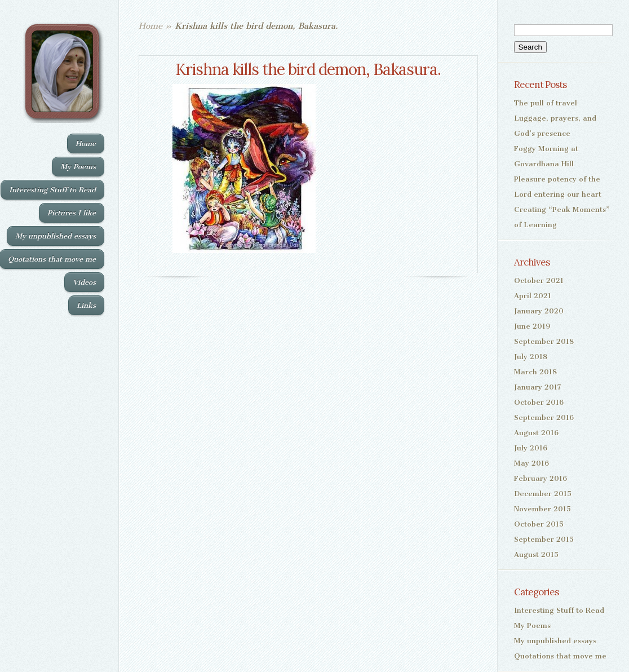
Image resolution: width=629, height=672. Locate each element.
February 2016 (541, 478)
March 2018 (535, 372)
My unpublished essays (56, 236)
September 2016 (544, 417)
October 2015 (539, 524)
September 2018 (544, 341)
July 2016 (531, 448)
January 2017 (538, 387)
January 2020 (539, 311)
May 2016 (531, 463)
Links (86, 305)
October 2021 (539, 280)
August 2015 (536, 554)
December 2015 (543, 494)
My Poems (78, 167)
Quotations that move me (560, 656)
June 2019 (532, 326)
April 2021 (533, 296)
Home (86, 143)
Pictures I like (72, 213)
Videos (84, 282)
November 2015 (542, 509)
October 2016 (539, 402)
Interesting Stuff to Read (52, 190)
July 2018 (531, 357)
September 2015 (544, 539)
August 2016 (536, 433)
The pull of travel (546, 103)
